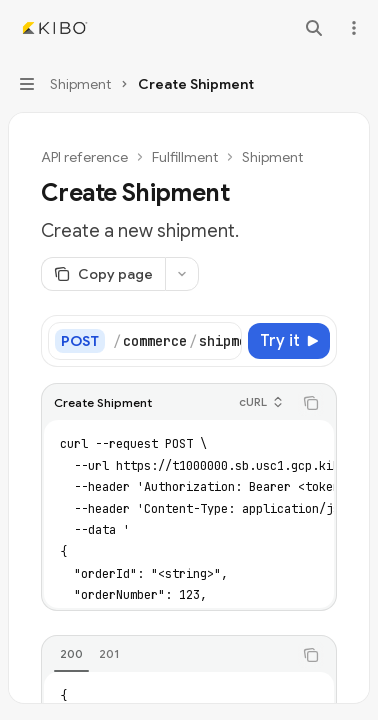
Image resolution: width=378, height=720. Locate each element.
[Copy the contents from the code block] (311, 403)
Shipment (272, 157)
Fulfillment (185, 157)
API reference (84, 157)
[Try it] (289, 341)
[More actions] (352, 28)
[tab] (71, 654)
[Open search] (314, 28)
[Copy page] (103, 274)
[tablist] (167, 655)
